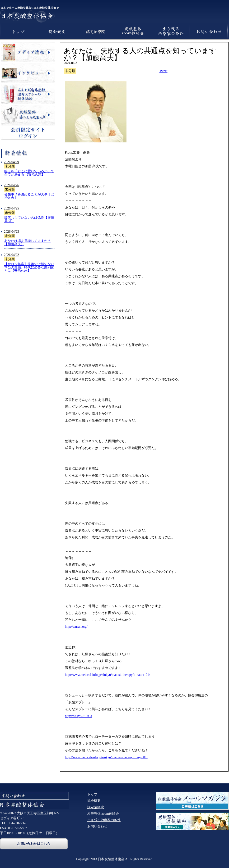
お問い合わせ (97, 826)
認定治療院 (96, 807)
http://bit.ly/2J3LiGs (79, 716)
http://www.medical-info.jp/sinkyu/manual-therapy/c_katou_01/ (107, 675)
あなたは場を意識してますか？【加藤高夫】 (28, 243)
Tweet (164, 71)
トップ (92, 794)
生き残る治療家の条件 (104, 820)
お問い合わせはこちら (34, 844)
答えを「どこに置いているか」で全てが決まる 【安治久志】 (29, 173)
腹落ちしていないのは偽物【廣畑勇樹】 (29, 219)
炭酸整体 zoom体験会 (103, 814)
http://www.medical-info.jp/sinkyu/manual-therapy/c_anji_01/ (106, 757)
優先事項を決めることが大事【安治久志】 (29, 196)
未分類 (10, 166)
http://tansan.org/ (76, 627)
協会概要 (94, 801)
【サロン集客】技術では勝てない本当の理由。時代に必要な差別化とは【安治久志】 (29, 267)
